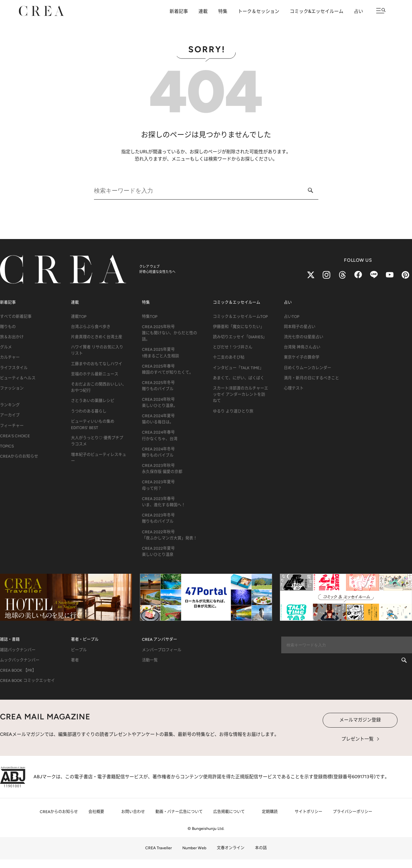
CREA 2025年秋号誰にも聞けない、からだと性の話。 (170, 333)
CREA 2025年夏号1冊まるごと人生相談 (160, 353)
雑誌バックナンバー (18, 650)
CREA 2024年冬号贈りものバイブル (158, 452)
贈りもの (8, 327)
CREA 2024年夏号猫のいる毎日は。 (158, 419)
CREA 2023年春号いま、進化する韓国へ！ (164, 502)
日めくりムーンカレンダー (308, 368)
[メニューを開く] (381, 11)
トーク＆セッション (259, 11)
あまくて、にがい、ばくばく (239, 378)
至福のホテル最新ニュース (95, 374)
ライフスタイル (14, 368)
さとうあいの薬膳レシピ (93, 401)
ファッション (12, 388)
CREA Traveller (159, 848)
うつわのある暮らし (89, 411)
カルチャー (10, 357)
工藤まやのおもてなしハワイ (97, 364)
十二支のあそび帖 (229, 357)
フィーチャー (12, 426)
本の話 (261, 848)
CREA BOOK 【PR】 (18, 670)
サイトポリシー (309, 812)
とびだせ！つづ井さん (233, 347)
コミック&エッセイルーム (317, 11)
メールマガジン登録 (360, 720)
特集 (223, 11)
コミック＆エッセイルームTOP (240, 317)
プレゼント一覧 (357, 739)
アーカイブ (10, 415)
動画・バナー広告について (179, 812)
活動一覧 (150, 660)
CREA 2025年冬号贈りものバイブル (158, 386)
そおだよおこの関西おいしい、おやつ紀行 (99, 387)
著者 (75, 660)
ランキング (10, 405)
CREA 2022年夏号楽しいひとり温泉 (158, 552)
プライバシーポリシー (353, 812)
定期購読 (270, 812)
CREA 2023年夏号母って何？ (158, 485)
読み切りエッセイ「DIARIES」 (240, 337)
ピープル (79, 650)
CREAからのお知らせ (19, 456)
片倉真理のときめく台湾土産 (97, 337)
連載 (203, 11)
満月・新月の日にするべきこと (311, 378)
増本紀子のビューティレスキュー (99, 458)
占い (358, 11)
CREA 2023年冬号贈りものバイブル (158, 518)
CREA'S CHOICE (15, 436)
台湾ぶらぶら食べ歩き (91, 327)
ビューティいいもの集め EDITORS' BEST (93, 425)
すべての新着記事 (16, 317)
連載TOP (79, 317)
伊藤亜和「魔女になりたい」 (239, 327)
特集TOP (150, 317)
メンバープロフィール (162, 650)
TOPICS (7, 446)
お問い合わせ (133, 812)
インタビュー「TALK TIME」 (238, 368)
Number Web (194, 848)
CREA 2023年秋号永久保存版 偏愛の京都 (162, 469)
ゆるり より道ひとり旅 (233, 411)
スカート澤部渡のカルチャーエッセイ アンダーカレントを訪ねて (240, 395)
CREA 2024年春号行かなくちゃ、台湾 (160, 435)
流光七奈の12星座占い (304, 337)
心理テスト (294, 388)
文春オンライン (231, 848)
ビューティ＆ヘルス (18, 378)
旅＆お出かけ (12, 337)
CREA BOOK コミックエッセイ (27, 681)
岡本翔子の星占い (300, 327)
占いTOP (292, 317)
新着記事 (179, 11)
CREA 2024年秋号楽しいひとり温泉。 (160, 403)
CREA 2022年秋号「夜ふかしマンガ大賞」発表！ (170, 535)
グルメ (6, 347)
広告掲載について (229, 812)
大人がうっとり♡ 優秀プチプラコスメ (97, 441)
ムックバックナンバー (20, 660)
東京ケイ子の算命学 (302, 357)
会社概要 (96, 812)
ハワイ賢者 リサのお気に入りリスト (97, 350)
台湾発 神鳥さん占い (302, 347)
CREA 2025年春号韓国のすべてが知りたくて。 (168, 369)
